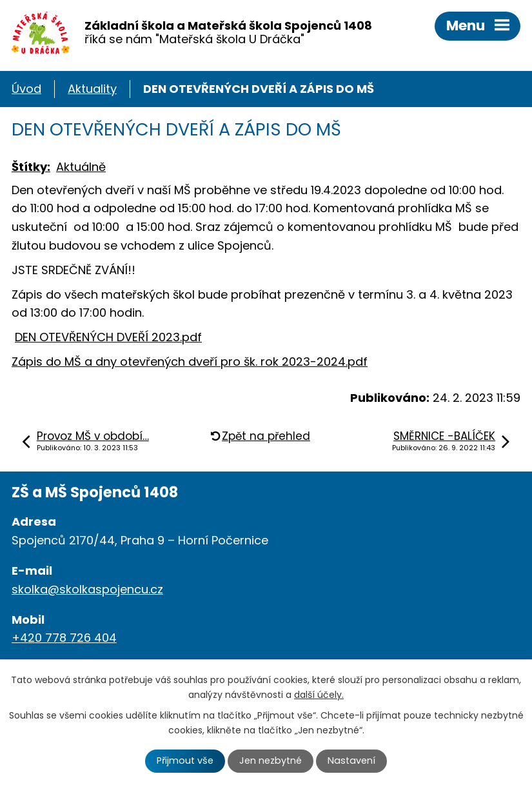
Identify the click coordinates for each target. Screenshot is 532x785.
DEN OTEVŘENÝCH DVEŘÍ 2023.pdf (108, 337)
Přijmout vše (185, 760)
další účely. (319, 695)
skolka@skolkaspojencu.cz (87, 589)
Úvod (26, 89)
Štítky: (31, 167)
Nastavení (351, 760)
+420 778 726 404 (64, 638)
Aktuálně (81, 167)
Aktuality (92, 89)
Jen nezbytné (271, 760)
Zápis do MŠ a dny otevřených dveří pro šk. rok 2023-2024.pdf (190, 362)
